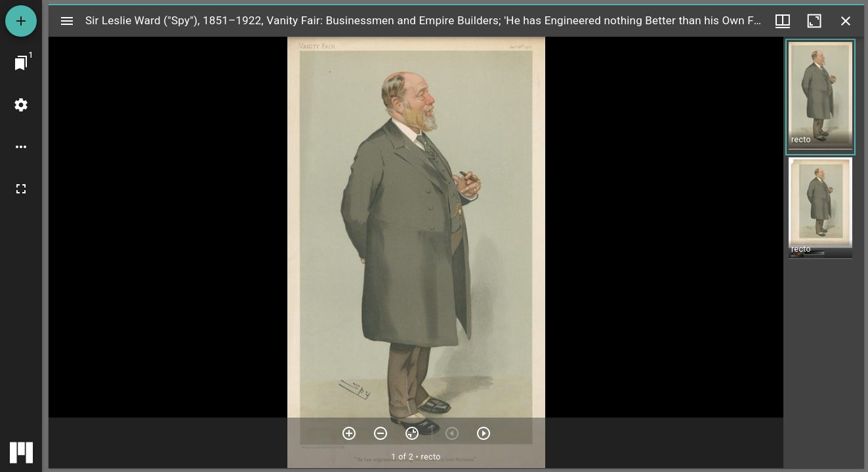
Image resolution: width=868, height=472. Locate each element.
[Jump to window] (21, 63)
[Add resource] (21, 21)
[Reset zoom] (412, 433)
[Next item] (484, 433)
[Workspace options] (21, 147)
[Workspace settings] (21, 105)
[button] (820, 97)
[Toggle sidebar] (67, 21)
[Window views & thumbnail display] (783, 21)
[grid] (824, 252)
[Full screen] (21, 189)
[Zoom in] (349, 433)
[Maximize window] (814, 21)
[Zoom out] (381, 433)
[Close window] (846, 21)
